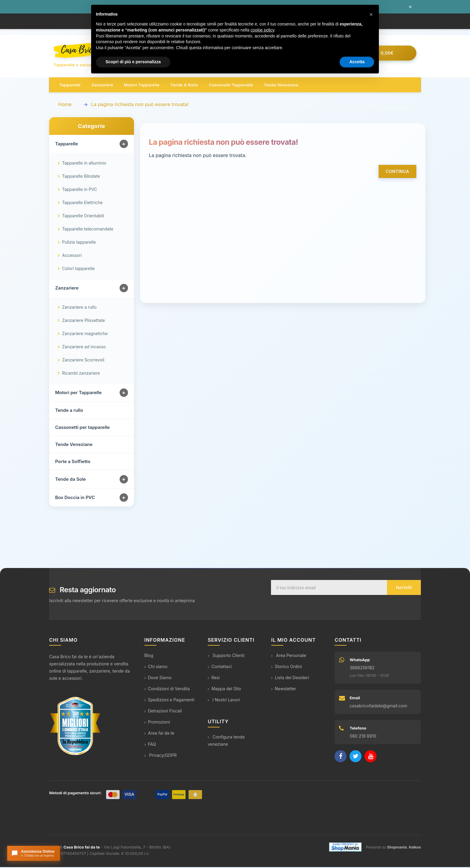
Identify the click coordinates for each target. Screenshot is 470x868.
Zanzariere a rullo (79, 308)
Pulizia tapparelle (79, 243)
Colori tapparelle (78, 270)
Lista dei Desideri (290, 679)
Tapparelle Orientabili (83, 217)
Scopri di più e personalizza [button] (133, 62)
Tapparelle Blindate (81, 177)
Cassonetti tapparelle (231, 86)
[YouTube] (370, 757)
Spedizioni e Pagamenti (170, 701)
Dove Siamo (158, 679)
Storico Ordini (287, 668)
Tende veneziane (281, 86)
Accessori (72, 256)
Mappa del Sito (224, 690)
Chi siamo (156, 668)
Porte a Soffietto (73, 463)
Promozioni (157, 723)
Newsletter (284, 690)
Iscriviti (404, 589)
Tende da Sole (70, 480)
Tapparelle (70, 86)
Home (65, 105)
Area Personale (289, 657)
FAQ (150, 745)
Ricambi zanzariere (81, 374)
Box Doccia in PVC (75, 499)
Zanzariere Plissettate (83, 321)
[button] (371, 14)
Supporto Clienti (226, 657)
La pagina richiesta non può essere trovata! (140, 105)
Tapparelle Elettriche (82, 204)
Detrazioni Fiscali (163, 712)
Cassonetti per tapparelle (82, 428)
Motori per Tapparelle (78, 394)
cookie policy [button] (262, 30)
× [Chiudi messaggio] (410, 7)
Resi (214, 679)
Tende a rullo (184, 86)
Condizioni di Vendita (167, 690)
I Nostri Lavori (224, 701)
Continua (397, 172)
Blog (149, 657)
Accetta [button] (357, 62)
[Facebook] (341, 757)
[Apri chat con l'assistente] (34, 853)
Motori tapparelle (142, 86)
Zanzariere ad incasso (84, 348)
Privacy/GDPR (161, 756)
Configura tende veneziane (226, 741)
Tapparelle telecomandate (88, 230)
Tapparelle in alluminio (84, 164)
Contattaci (220, 668)
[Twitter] (355, 757)
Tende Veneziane (74, 446)
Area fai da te (159, 734)
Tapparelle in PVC (80, 190)
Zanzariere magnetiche (85, 335)
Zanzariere (102, 86)
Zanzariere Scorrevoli (83, 361)
